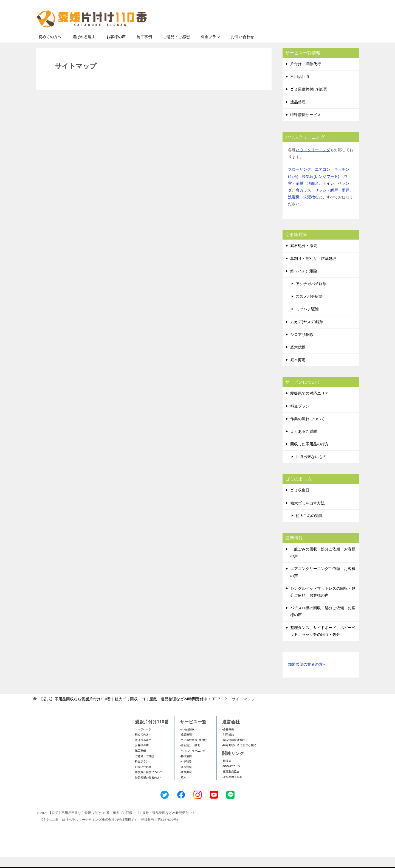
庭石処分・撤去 (304, 256)
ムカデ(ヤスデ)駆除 (307, 333)
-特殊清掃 (186, 767)
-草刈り (184, 788)
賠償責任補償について (149, 783)
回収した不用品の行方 (309, 455)
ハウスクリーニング (313, 161)
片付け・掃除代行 (306, 75)
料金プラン (210, 47)
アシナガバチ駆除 (311, 294)
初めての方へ (50, 47)
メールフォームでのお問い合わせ (308, 32)
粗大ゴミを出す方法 (307, 514)
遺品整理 (298, 113)
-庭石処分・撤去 (190, 756)
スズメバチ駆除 (309, 307)
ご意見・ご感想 (176, 47)
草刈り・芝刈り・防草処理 (313, 269)
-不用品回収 (187, 740)
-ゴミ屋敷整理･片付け (193, 751)
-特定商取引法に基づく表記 (239, 756)
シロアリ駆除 (302, 345)
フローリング (300, 180)
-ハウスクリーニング (193, 761)
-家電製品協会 (231, 782)
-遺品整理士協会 (232, 788)
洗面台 (313, 194)
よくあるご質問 (304, 442)
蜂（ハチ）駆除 (304, 282)
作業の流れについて (307, 429)
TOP (130, 710)
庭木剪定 (298, 370)
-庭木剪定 (186, 783)
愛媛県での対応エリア (309, 404)
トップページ (143, 740)
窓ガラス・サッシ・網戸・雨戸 (323, 201)
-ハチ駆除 (186, 772)
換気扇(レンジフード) (321, 187)
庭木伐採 (298, 358)
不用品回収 (300, 87)
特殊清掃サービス (306, 125)
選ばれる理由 (84, 47)
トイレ (328, 194)
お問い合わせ (242, 47)
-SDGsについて (232, 777)
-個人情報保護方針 (234, 751)
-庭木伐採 (186, 778)
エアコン (323, 180)
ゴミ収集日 (300, 501)
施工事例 (144, 47)
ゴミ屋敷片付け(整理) (309, 100)
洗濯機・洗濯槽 (301, 208)
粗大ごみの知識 (309, 526)
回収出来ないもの (311, 467)
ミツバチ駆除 (307, 320)
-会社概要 (228, 740)
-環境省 (227, 772)
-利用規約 (228, 745)
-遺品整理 (186, 745)
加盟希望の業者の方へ (307, 675)
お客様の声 (116, 47)
